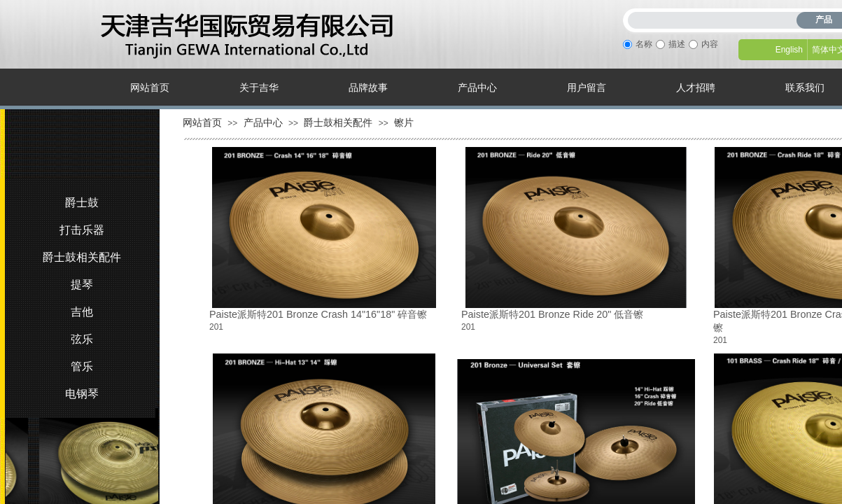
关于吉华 (259, 88)
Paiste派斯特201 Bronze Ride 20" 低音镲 (552, 314)
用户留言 (587, 88)
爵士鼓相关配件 (338, 122)
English (789, 50)
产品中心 (477, 88)
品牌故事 (368, 88)
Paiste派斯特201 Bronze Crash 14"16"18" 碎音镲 (318, 314)
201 (216, 327)
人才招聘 (696, 88)
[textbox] (715, 18)
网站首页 (150, 88)
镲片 (404, 122)
